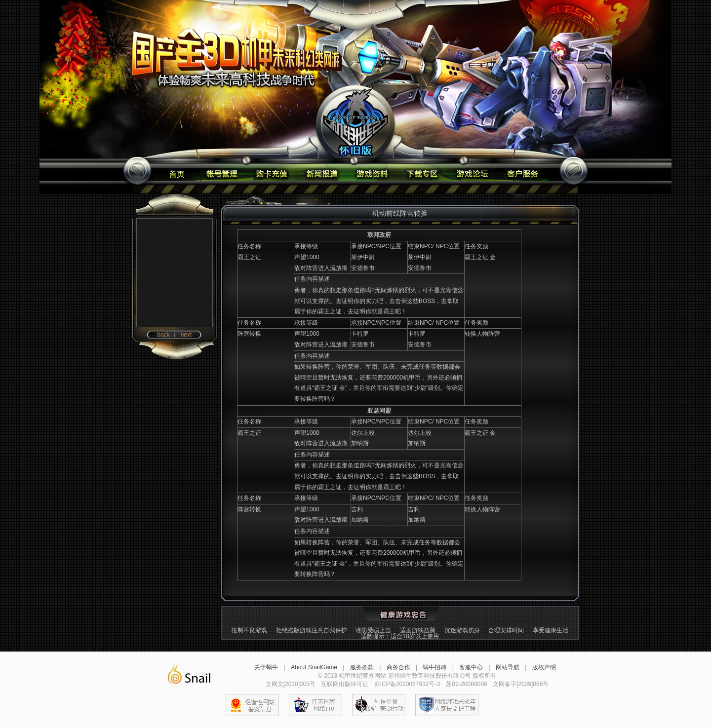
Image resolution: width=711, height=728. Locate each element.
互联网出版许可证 (345, 684)
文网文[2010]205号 (291, 684)
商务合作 (398, 667)
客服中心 (471, 667)
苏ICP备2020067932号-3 (407, 684)
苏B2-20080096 (467, 684)
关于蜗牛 (266, 667)
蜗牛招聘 (434, 667)
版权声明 (544, 667)
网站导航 (508, 667)
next (186, 335)
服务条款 (362, 667)
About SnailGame (314, 667)
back (163, 335)
